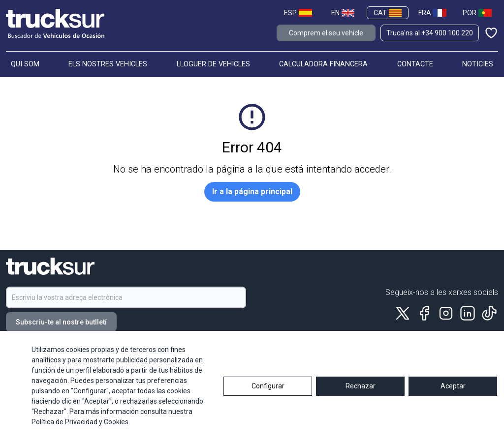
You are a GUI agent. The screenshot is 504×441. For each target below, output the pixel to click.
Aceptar (453, 400)
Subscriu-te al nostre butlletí (61, 322)
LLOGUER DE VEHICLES (213, 64)
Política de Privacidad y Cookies (80, 436)
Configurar (268, 400)
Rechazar (361, 400)
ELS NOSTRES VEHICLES (108, 64)
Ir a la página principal (252, 191)
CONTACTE (415, 64)
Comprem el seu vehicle (326, 33)
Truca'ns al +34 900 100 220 (430, 33)
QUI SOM (25, 64)
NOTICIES (478, 64)
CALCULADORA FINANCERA (323, 64)
